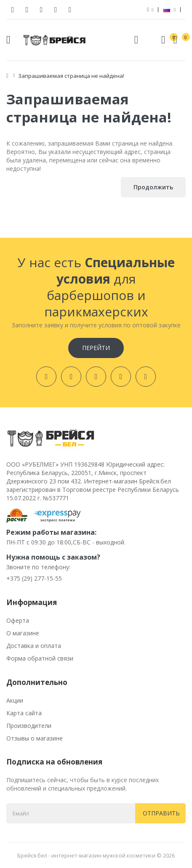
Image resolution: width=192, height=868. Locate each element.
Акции (15, 700)
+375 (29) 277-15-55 (34, 578)
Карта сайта (24, 713)
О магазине (23, 633)
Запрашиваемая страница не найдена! (71, 76)
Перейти (96, 348)
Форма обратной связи (40, 658)
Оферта (18, 620)
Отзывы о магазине (35, 738)
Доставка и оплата (34, 646)
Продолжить (153, 187)
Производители (29, 726)
